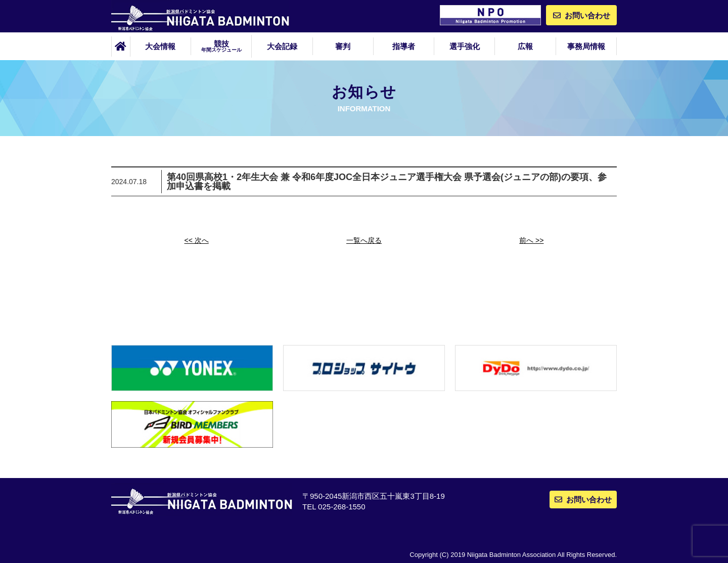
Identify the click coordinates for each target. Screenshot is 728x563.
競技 (221, 46)
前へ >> (531, 240)
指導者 (404, 46)
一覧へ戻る (364, 240)
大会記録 (282, 46)
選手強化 (465, 46)
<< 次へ (197, 240)
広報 (525, 46)
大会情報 (160, 46)
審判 (343, 46)
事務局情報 (586, 46)
